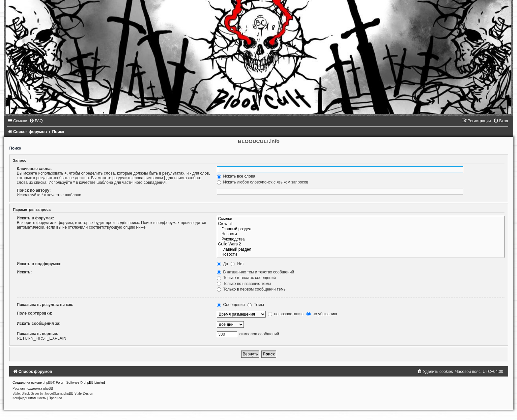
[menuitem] (36, 121)
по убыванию (322, 314)
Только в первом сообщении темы (252, 289)
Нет (237, 264)
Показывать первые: (38, 334)
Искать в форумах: (36, 218)
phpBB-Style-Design (78, 393)
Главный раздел (361, 229)
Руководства (361, 239)
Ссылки (361, 219)
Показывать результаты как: (45, 305)
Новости (361, 234)
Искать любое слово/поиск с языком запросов (263, 182)
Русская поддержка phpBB (33, 389)
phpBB (47, 383)
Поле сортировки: (35, 313)
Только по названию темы (244, 284)
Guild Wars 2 (361, 244)
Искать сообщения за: (39, 323)
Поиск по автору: (34, 190)
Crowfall (361, 224)
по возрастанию (286, 314)
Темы (256, 305)
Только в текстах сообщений (246, 278)
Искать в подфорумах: (39, 264)
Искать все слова (236, 176)
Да (222, 264)
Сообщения (231, 305)
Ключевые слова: (34, 169)
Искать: (24, 272)
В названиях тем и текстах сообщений (255, 272)
